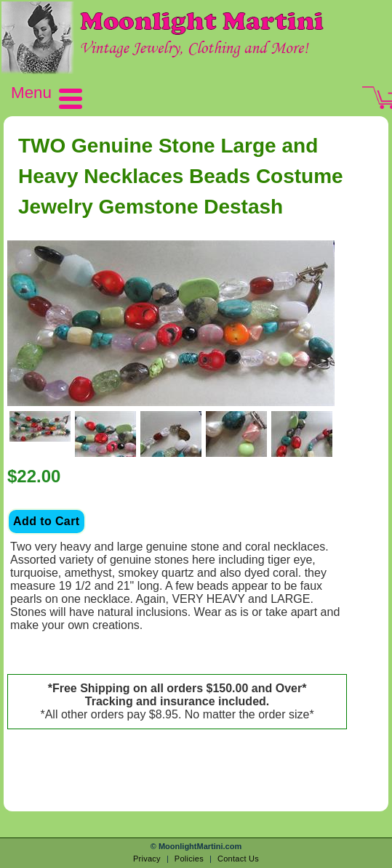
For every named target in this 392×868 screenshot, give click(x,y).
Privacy (147, 859)
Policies (189, 859)
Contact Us (238, 859)
